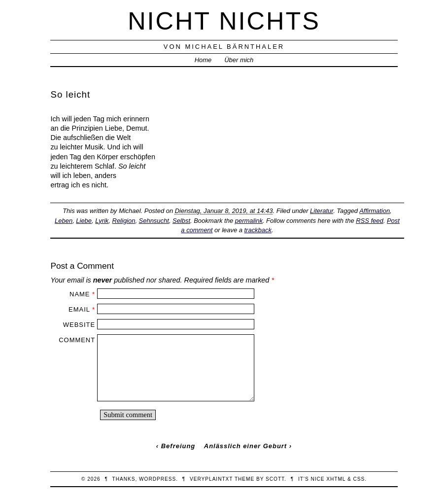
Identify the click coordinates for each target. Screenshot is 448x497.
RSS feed (369, 221)
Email (79, 309)
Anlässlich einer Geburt (245, 446)
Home (203, 60)
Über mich (239, 60)
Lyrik (102, 221)
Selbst (181, 221)
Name (80, 294)
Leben (64, 221)
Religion (124, 221)
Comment (77, 340)
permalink (249, 221)
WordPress (157, 479)
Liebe (84, 221)
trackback (258, 230)
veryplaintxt (211, 479)
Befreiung (178, 446)
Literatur (322, 211)
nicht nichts (224, 21)
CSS (359, 479)
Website (79, 325)
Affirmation (375, 211)
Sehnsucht (154, 221)
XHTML (336, 479)
